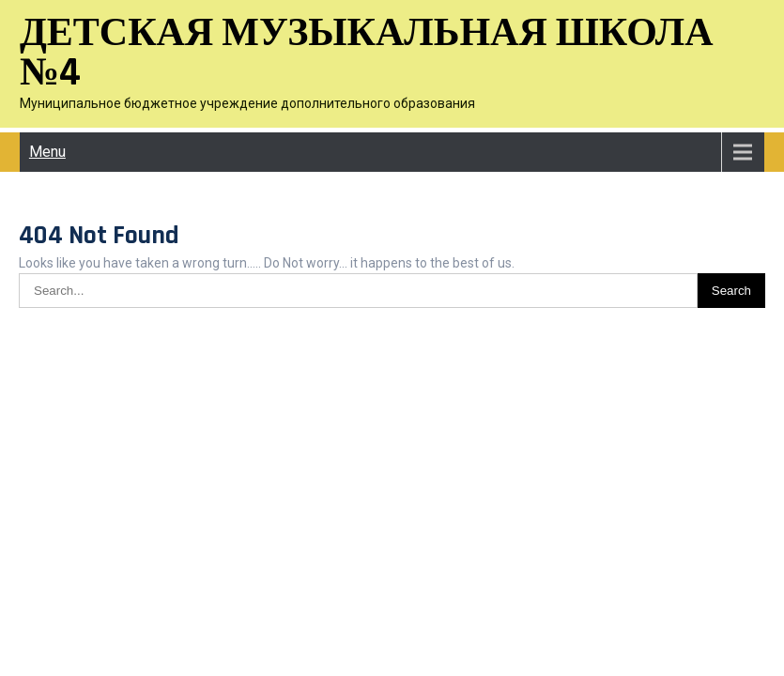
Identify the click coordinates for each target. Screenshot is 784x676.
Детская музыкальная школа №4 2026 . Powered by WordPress (392, 346)
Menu (47, 152)
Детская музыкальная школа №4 (367, 54)
